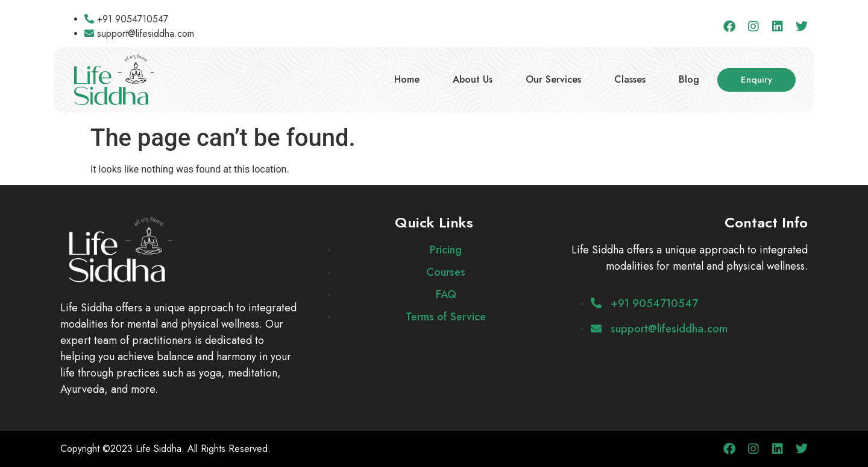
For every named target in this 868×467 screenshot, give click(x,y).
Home (407, 79)
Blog (689, 79)
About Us (473, 79)
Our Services (553, 79)
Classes (630, 79)
